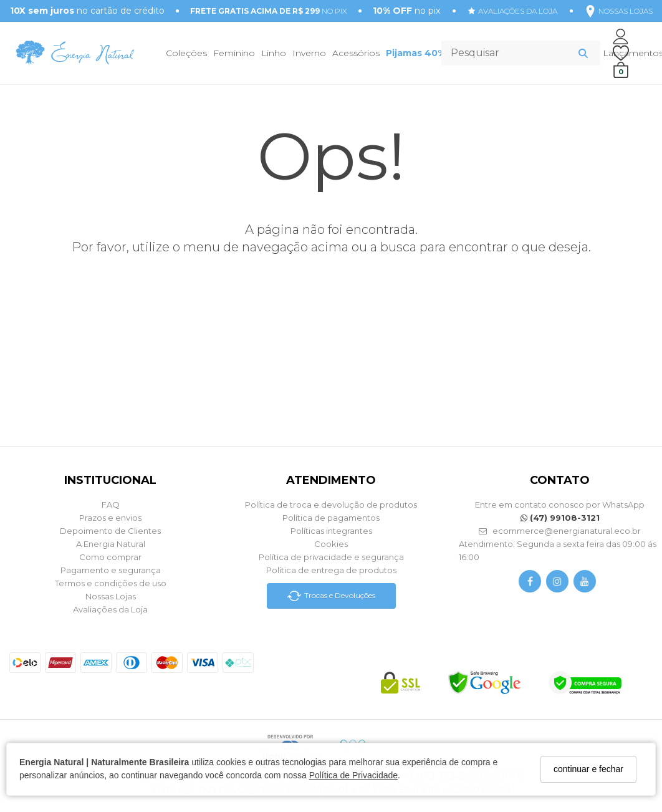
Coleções (186, 53)
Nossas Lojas (111, 596)
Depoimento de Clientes (110, 531)
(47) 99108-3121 (560, 518)
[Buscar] (583, 53)
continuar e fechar (588, 769)
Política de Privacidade (353, 775)
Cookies (331, 544)
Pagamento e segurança (111, 570)
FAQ (111, 505)
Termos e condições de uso (111, 583)
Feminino (234, 53)
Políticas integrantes (331, 531)
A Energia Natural (111, 544)
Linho (274, 53)
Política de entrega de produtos (331, 570)
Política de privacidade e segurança (331, 557)
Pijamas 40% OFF (426, 53)
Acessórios (356, 53)
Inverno (309, 53)
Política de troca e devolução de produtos (331, 505)
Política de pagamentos (331, 518)
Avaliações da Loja (110, 609)
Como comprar (110, 557)
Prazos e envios (110, 518)
